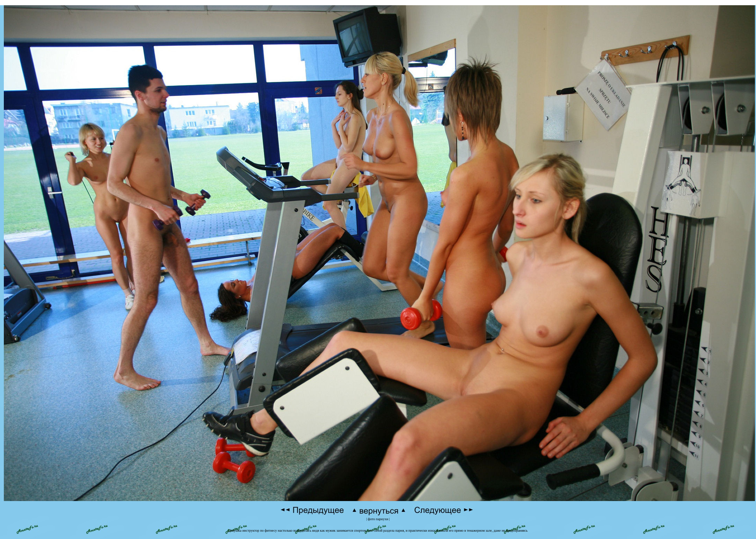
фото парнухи (378, 519)
